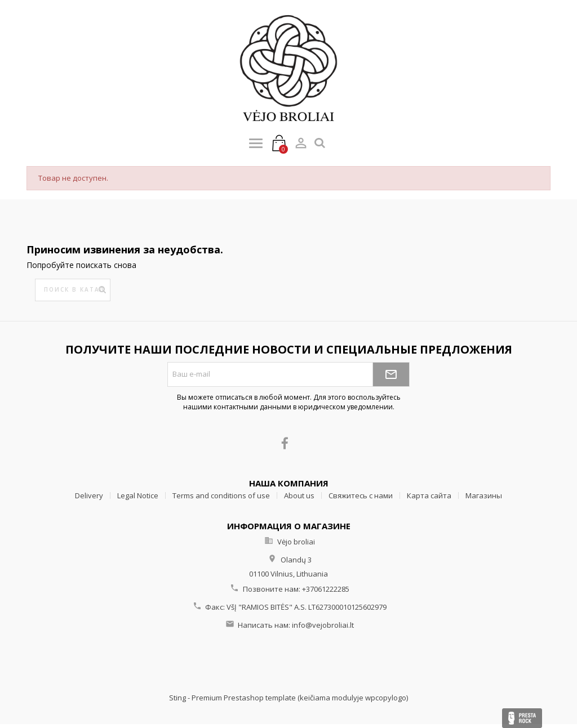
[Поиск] (73, 290)
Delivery (89, 495)
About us (299, 495)
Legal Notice (138, 495)
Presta (522, 718)
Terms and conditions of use (221, 495)
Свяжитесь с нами (361, 495)
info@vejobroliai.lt (323, 625)
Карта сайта (429, 495)
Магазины (484, 495)
